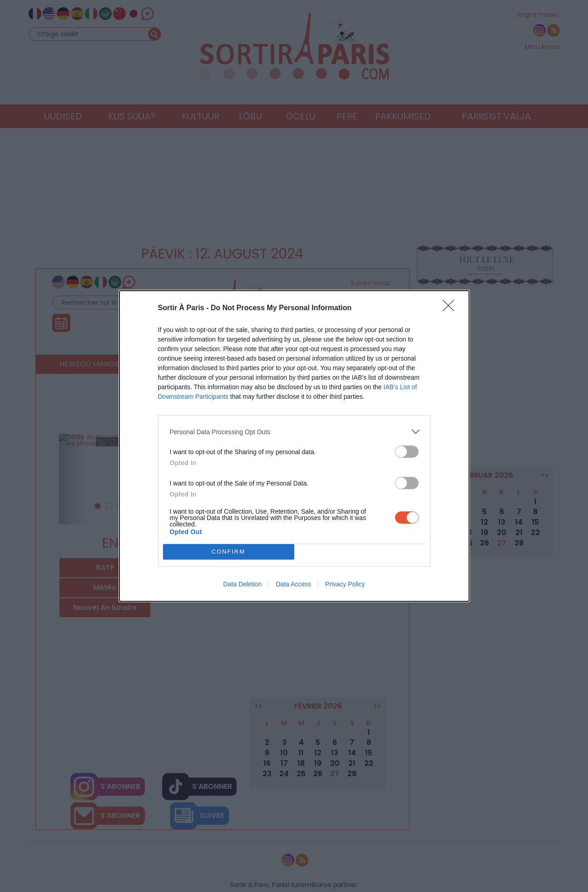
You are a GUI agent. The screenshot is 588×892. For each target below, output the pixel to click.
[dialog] (294, 446)
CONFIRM (229, 552)
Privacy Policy (345, 584)
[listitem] (294, 432)
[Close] (451, 308)
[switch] (407, 452)
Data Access (293, 584)
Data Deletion (243, 584)
